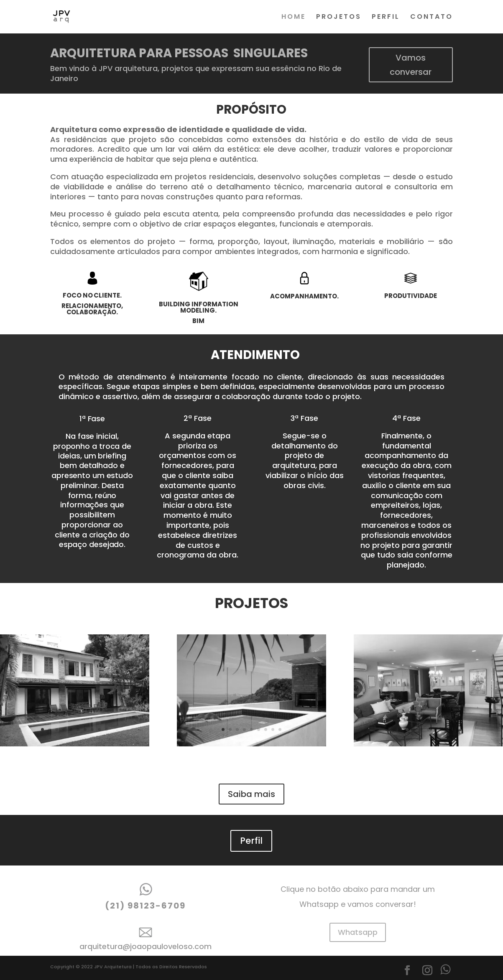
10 (106, 729)
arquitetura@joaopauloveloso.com (146, 946)
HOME (294, 18)
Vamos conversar (411, 65)
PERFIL (386, 18)
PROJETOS (339, 18)
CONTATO (432, 18)
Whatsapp (358, 932)
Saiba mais (251, 794)
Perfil (251, 841)
